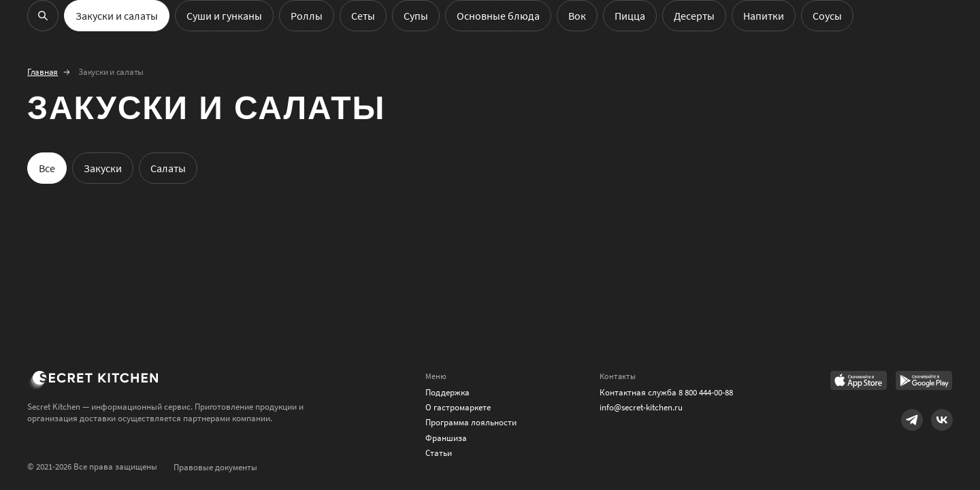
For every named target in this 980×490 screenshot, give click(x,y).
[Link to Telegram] (912, 420)
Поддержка (447, 392)
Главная (43, 72)
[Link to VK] (942, 420)
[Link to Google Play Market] (924, 382)
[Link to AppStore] (859, 382)
